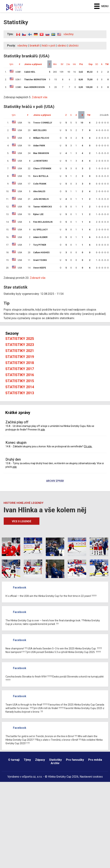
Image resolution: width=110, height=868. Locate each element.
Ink (74, 64)
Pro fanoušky (75, 760)
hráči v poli (49, 46)
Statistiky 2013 (20, 393)
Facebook (20, 588)
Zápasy (40, 760)
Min (55, 64)
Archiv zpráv (55, 481)
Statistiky (55, 760)
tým (11, 64)
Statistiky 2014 (20, 387)
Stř (62, 64)
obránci (62, 46)
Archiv (55, 763)
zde (43, 430)
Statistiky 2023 (20, 345)
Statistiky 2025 (20, 339)
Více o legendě (22, 521)
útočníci (74, 46)
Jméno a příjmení (33, 64)
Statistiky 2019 (20, 357)
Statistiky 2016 (20, 375)
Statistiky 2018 (20, 363)
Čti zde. (88, 446)
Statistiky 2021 (20, 351)
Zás (68, 64)
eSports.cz (29, 777)
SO (97, 64)
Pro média (95, 760)
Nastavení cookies (91, 777)
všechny (69, 34)
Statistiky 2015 (20, 381)
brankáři (35, 46)
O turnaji (14, 760)
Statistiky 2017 (20, 369)
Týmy (27, 760)
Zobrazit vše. (40, 97)
